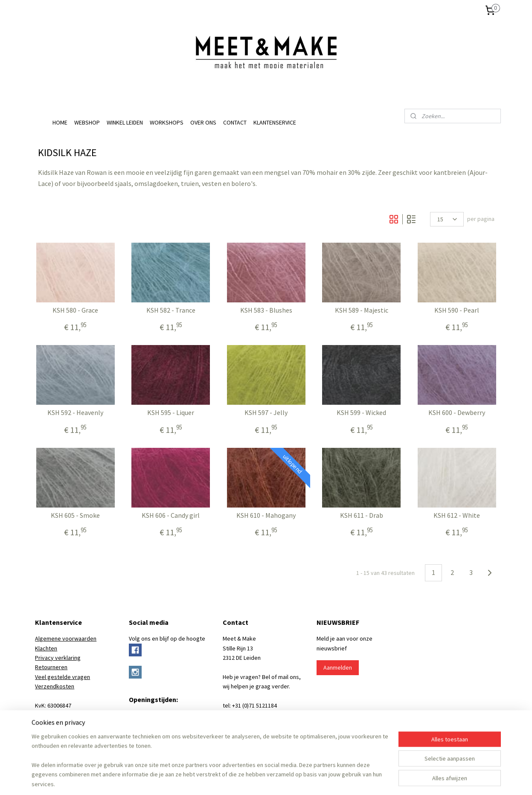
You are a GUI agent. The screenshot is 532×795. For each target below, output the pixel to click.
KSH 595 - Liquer (171, 413)
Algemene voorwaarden (66, 638)
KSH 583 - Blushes (266, 310)
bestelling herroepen (257, 779)
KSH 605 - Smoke (75, 515)
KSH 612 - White (457, 515)
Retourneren (51, 667)
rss (231, 779)
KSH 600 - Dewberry (457, 413)
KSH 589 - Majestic (361, 310)
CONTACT (235, 122)
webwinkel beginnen (300, 779)
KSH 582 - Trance (170, 310)
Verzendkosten (55, 686)
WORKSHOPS (167, 122)
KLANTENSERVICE (275, 122)
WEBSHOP (87, 122)
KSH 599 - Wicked (361, 413)
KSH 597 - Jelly (266, 413)
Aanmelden (338, 667)
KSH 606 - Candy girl (171, 515)
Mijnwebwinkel (361, 779)
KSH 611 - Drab (361, 515)
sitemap (217, 779)
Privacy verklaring (58, 658)
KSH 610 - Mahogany (266, 515)
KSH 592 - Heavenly (75, 413)
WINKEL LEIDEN (125, 122)
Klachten (46, 648)
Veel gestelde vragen (63, 677)
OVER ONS (203, 122)
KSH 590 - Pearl (457, 310)
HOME (60, 122)
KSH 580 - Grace (75, 310)
